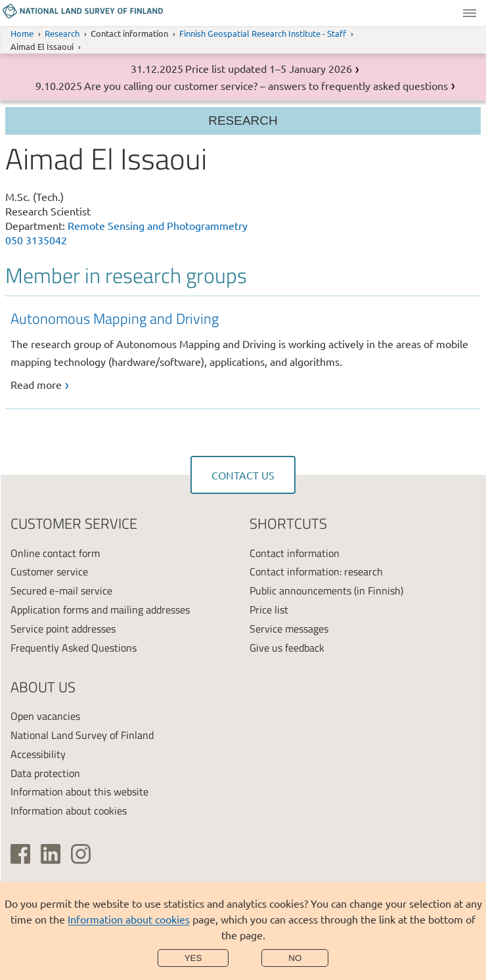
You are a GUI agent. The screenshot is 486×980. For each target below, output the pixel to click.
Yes (193, 958)
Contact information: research (316, 571)
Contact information (295, 553)
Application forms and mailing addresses (100, 610)
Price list (269, 610)
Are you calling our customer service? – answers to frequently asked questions (266, 85)
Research (62, 33)
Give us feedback (287, 648)
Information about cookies (129, 919)
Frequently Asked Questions (74, 648)
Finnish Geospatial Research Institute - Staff (263, 33)
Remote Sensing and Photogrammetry (158, 225)
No (295, 958)
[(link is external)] (20, 854)
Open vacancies (45, 716)
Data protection (45, 773)
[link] (246, 350)
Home (22, 33)
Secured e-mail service (61, 590)
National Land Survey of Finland (82, 735)
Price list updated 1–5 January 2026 (269, 68)
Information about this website (79, 791)
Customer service (49, 571)
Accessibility (38, 754)
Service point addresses (63, 629)
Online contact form (55, 553)
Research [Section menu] (243, 121)
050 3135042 (36, 240)
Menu (470, 13)
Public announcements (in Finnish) (326, 590)
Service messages (289, 629)
